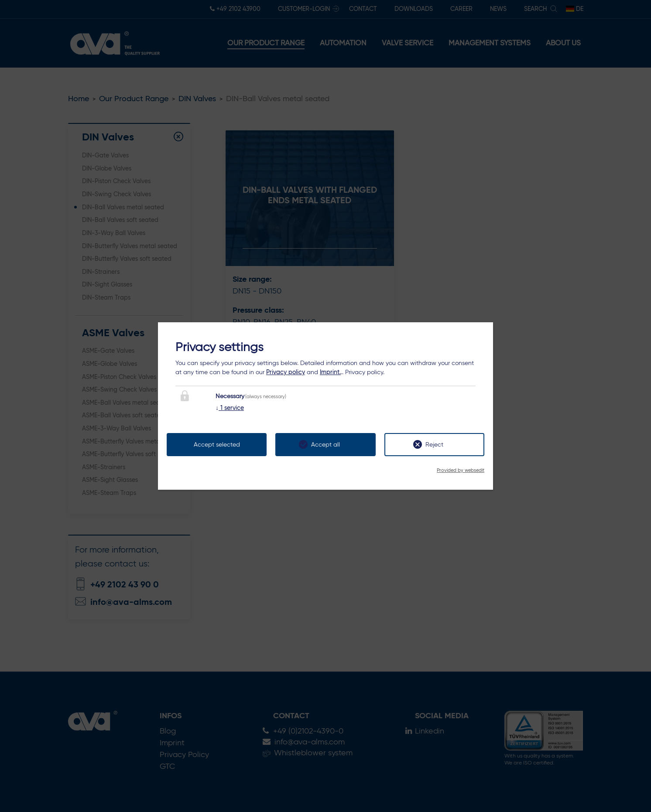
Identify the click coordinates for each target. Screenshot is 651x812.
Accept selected (217, 445)
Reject (434, 445)
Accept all (325, 445)
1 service (230, 408)
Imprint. (330, 372)
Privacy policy (286, 372)
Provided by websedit (461, 470)
